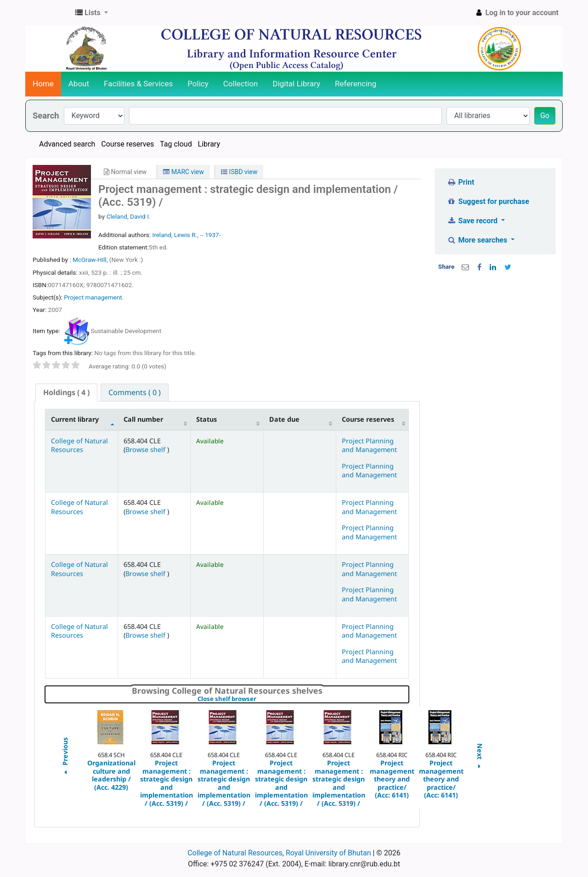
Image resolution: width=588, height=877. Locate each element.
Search (46, 116)
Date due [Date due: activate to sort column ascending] (284, 419)
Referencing (356, 84)
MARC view (183, 172)
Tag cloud (176, 144)
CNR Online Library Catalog (49, 13)
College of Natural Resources (79, 445)
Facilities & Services (138, 84)
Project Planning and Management (369, 445)
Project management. (94, 297)
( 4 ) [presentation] (66, 392)
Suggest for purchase (488, 201)
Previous (65, 757)
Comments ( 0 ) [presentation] (135, 392)
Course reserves (127, 144)
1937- (213, 235)
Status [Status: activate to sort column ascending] (206, 419)
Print (461, 182)
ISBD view (239, 172)
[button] (92, 13)
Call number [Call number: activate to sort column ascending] (143, 419)
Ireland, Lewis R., (175, 235)
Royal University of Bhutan (328, 853)
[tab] (66, 393)
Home (43, 84)
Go (545, 116)
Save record (473, 221)
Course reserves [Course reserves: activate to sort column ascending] (368, 419)
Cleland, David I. (129, 216)
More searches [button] (478, 240)
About (79, 84)
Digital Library (297, 84)
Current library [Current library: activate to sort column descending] (75, 419)
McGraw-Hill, (91, 260)
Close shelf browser (258, 699)
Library (209, 144)
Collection (241, 84)
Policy (198, 84)
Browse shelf (146, 450)
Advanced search (67, 144)
